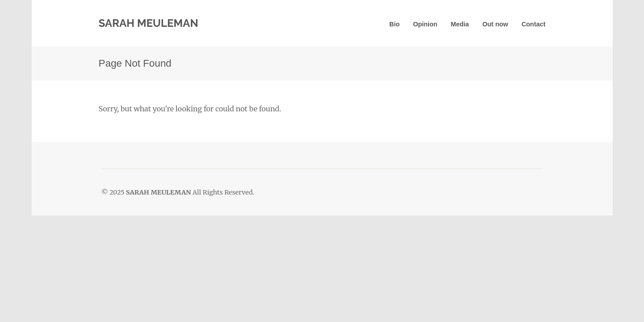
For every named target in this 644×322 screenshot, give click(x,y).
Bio (394, 24)
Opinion (425, 24)
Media (460, 24)
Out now (495, 24)
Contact (534, 24)
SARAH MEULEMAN (149, 23)
